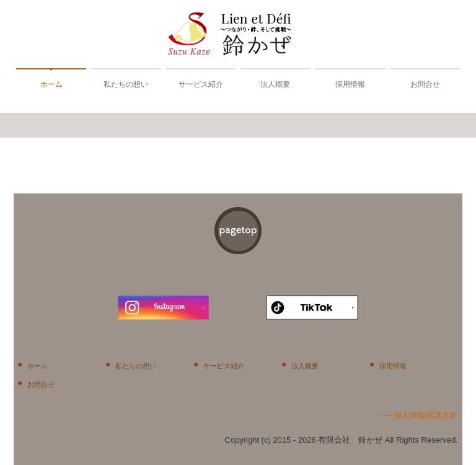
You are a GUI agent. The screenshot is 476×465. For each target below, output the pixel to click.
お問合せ (425, 84)
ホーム (51, 84)
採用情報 (350, 84)
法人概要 (275, 84)
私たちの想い (126, 84)
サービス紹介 (201, 84)
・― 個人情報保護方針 (416, 415)
